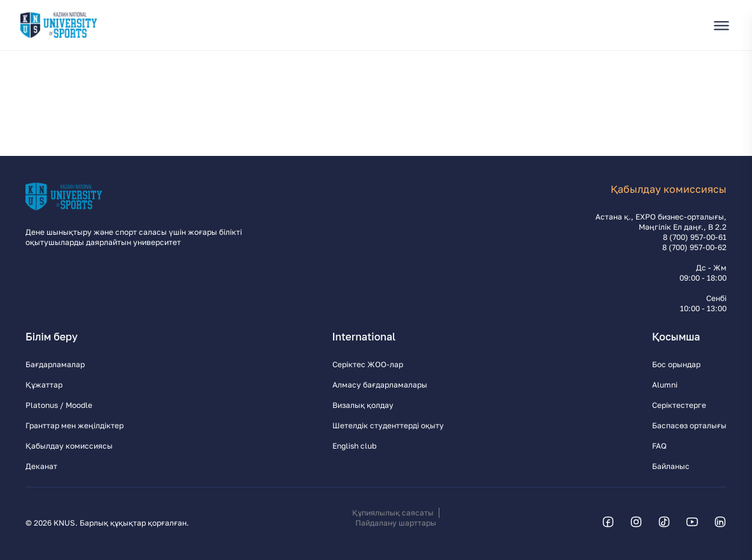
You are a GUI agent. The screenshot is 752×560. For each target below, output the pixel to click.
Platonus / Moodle (59, 405)
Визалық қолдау (363, 405)
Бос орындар (676, 364)
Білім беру (52, 337)
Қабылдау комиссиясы (69, 446)
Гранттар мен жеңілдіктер (74, 425)
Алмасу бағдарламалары (380, 385)
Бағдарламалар (55, 364)
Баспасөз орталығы (689, 425)
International (364, 337)
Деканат (41, 466)
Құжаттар (44, 385)
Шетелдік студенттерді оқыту (388, 425)
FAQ (659, 446)
